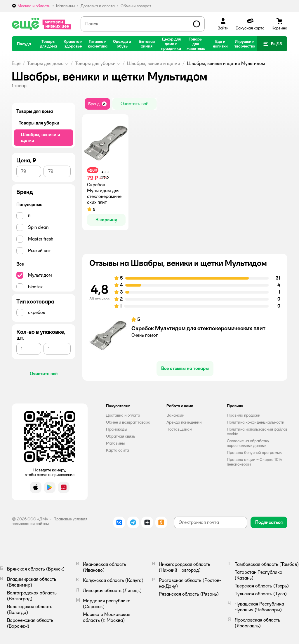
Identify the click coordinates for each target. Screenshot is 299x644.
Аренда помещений (184, 422)
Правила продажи (244, 415)
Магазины (115, 443)
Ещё (16, 63)
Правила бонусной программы (255, 452)
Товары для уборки (95, 63)
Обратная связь (121, 436)
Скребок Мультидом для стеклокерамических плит (198, 328)
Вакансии (175, 415)
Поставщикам (179, 429)
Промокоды (117, 429)
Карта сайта (118, 450)
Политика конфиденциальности (256, 422)
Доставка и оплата (123, 415)
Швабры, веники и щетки (154, 63)
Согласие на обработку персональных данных (248, 443)
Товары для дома (45, 63)
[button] (272, 44)
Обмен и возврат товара (128, 422)
